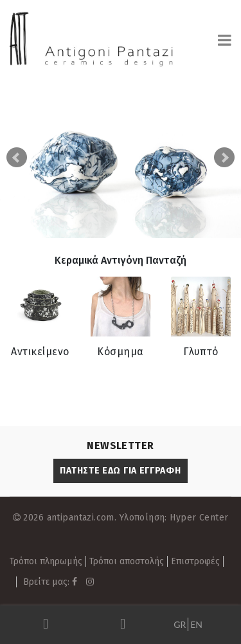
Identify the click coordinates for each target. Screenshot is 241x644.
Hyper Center (199, 518)
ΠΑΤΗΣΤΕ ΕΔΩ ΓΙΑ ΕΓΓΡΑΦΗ (120, 471)
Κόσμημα (120, 352)
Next (224, 158)
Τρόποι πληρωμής (46, 561)
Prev (17, 158)
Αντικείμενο (40, 352)
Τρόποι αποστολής (127, 561)
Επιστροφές (195, 561)
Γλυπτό (201, 352)
